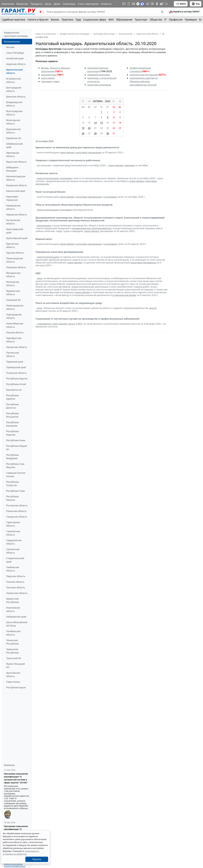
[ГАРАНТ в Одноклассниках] (157, 4)
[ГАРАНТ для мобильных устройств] (129, 4)
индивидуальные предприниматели (92, 228)
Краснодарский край (15, 231)
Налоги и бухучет (38, 20)
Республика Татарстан (12, 484)
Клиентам (107, 4)
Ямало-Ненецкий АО (16, 666)
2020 (108, 101)
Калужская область (17, 185)
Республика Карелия (12, 433)
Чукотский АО (14, 658)
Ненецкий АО (13, 300)
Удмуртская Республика (12, 600)
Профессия (176, 20)
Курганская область (12, 245)
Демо (57, 4)
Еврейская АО (14, 138)
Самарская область (17, 517)
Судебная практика (13, 20)
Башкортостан (14, 390)
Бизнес (55, 20)
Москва (10, 47)
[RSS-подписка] (167, 4)
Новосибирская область (15, 325)
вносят (153, 308)
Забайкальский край (14, 145)
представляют (67, 152)
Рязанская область (16, 511)
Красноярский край (17, 238)
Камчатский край (16, 191)
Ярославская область (13, 675)
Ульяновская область (13, 609)
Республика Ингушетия (12, 415)
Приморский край (16, 367)
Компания (8, 4)
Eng (196, 4)
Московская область (13, 284)
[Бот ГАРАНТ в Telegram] (152, 4)
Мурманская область (13, 293)
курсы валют (48, 78)
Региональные (12, 42)
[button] (184, 12)
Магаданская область (13, 275)
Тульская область (16, 587)
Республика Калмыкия (12, 424)
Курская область (15, 253)
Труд (78, 20)
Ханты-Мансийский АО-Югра (17, 624)
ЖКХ (111, 20)
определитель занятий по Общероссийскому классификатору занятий (144, 81)
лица (39, 278)
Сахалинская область (13, 533)
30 (108, 133)
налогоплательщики (48, 178)
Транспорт (141, 20)
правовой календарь (99, 75)
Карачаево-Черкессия (12, 198)
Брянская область (16, 97)
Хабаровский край (16, 617)
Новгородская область (14, 316)
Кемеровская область (13, 207)
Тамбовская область (13, 569)
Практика (67, 20)
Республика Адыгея (17, 379)
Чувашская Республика (12, 651)
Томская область (15, 582)
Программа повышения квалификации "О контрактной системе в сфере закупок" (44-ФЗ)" (16, 778)
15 (101, 123)
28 (95, 133)
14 (95, 123)
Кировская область (17, 215)
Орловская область (17, 347)
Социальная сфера (95, 20)
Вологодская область (13, 122)
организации (44, 225)
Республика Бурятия (12, 397)
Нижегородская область (15, 307)
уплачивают (66, 178)
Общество (156, 20)
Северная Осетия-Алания (16, 475)
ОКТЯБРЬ (98, 101)
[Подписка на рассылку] (124, 4)
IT (166, 20)
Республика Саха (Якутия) (15, 466)
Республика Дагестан (12, 406)
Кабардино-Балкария (13, 169)
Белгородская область (14, 89)
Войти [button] (181, 4)
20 (89, 128)
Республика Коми (16, 440)
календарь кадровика (99, 85)
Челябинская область (13, 633)
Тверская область (16, 576)
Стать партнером (88, 4)
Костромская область (13, 222)
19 (83, 128)
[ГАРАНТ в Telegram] (147, 4)
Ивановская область (13, 154)
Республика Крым (16, 687)
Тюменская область (17, 593)
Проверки (191, 20)
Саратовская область (13, 524)
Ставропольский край (15, 560)
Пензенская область (13, 354)
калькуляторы (49, 75)
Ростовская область (17, 505)
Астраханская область (13, 80)
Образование (124, 20)
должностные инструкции (144, 75)
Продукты (36, 4)
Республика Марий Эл (16, 448)
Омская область (15, 332)
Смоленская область (13, 551)
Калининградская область (16, 178)
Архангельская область (14, 71)
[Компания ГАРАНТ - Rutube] (162, 4)
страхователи (44, 324)
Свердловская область (14, 542)
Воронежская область (13, 131)
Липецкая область (16, 267)
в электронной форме (124, 295)
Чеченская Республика (12, 642)
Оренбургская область (14, 340)
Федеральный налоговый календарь (16, 34)
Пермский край (15, 362)
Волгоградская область (14, 113)
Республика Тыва (16, 491)
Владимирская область (14, 104)
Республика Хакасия (12, 498)
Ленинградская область (15, 260)
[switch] (42, 12)
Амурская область (16, 64)
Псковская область (16, 373)
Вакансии (22, 4)
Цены (48, 4)
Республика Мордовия (12, 457)
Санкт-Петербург (15, 53)
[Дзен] (138, 4)
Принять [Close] (37, 859)
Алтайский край (15, 58)
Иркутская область (16, 162)
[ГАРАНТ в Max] (143, 4)
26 (83, 133)
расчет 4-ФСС (75, 324)
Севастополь (13, 682)
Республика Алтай (16, 384)
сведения (129, 165)
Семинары (69, 4)
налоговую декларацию (89, 152)
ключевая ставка (50, 81)
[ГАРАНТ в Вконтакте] (133, 4)
